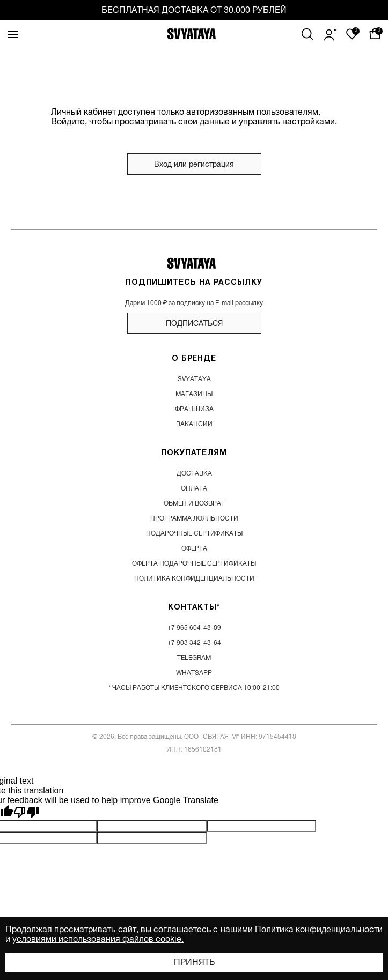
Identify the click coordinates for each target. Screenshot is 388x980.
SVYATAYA (194, 379)
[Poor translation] (26, 813)
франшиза (194, 409)
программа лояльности (194, 518)
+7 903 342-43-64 (194, 643)
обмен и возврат (194, 503)
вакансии (194, 424)
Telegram (194, 658)
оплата (194, 488)
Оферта (194, 548)
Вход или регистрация (194, 164)
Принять (194, 962)
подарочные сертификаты (194, 533)
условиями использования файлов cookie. (98, 939)
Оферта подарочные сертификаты (194, 563)
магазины (194, 394)
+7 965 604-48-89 (194, 628)
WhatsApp (194, 673)
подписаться (194, 323)
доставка (194, 473)
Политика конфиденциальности (319, 930)
